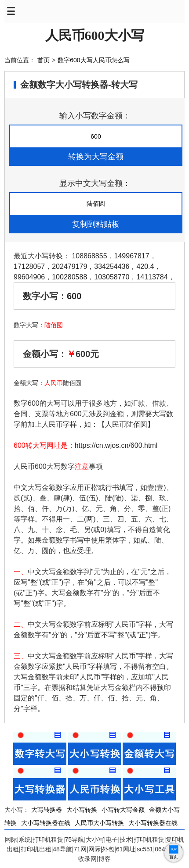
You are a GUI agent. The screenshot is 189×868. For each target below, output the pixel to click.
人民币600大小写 (95, 35)
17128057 (29, 266)
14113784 (152, 277)
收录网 (87, 859)
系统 (25, 839)
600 (74, 296)
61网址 (126, 849)
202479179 (69, 266)
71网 (80, 849)
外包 (108, 849)
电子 (112, 839)
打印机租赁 (48, 839)
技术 (126, 839)
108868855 (89, 256)
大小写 (95, 839)
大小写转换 (82, 810)
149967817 (132, 256)
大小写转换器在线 (46, 823)
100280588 (69, 277)
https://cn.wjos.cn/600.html (116, 445)
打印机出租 (36, 849)
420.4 (145, 266)
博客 (105, 859)
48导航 (62, 849)
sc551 (145, 849)
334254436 (112, 266)
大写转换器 (47, 810)
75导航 (75, 839)
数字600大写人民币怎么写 (93, 60)
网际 (11, 839)
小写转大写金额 (123, 810)
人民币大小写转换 (99, 823)
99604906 (29, 277)
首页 (44, 60)
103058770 (112, 277)
